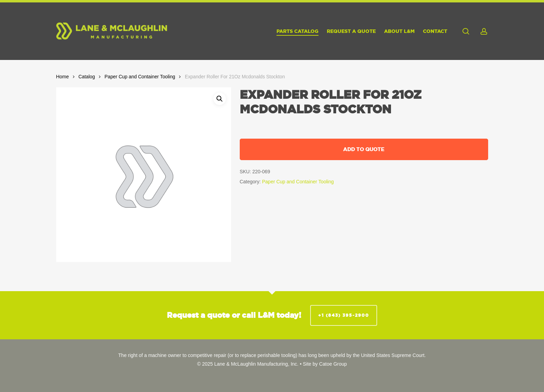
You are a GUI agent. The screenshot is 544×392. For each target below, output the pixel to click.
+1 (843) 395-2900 (344, 315)
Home (63, 77)
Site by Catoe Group (325, 364)
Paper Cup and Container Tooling (140, 77)
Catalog (87, 77)
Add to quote (364, 149)
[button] (220, 99)
